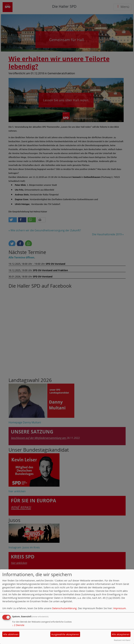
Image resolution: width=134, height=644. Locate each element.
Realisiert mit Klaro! (122, 640)
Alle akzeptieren (121, 634)
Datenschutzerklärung (64, 608)
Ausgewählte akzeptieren (65, 634)
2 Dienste (18, 625)
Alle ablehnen (11, 634)
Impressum (120, 608)
